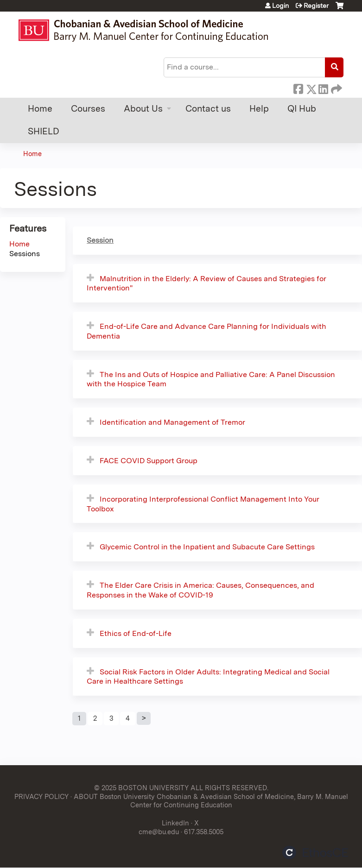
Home (40, 109)
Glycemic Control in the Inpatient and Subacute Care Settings (207, 547)
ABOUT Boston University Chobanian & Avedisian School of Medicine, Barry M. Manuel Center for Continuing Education (211, 801)
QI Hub (302, 109)
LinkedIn (323, 88)
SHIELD (44, 131)
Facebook (298, 88)
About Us (143, 109)
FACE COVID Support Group (149, 461)
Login (280, 6)
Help (259, 109)
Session (100, 240)
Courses (88, 109)
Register (316, 6)
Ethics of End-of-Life (136, 633)
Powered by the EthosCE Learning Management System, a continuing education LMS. (315, 852)
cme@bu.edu (159, 832)
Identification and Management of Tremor (172, 422)
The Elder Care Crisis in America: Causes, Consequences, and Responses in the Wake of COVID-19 (200, 590)
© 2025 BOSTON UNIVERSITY (141, 788)
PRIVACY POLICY (41, 796)
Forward (336, 88)
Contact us (208, 109)
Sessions (25, 254)
